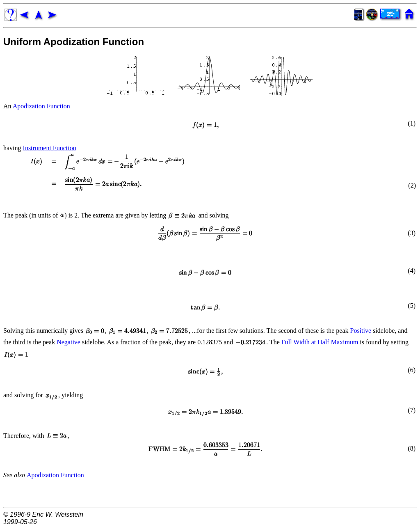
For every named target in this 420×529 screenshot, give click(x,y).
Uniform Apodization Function (74, 42)
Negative (68, 342)
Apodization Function (41, 106)
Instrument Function (50, 148)
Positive (361, 330)
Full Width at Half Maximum (320, 342)
